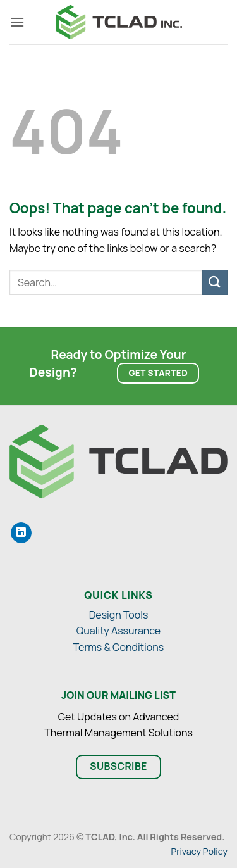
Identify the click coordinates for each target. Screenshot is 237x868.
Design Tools (119, 615)
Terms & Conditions (118, 647)
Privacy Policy (199, 851)
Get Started (159, 373)
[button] (17, 22)
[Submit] (215, 282)
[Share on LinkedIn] (21, 533)
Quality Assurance (118, 631)
